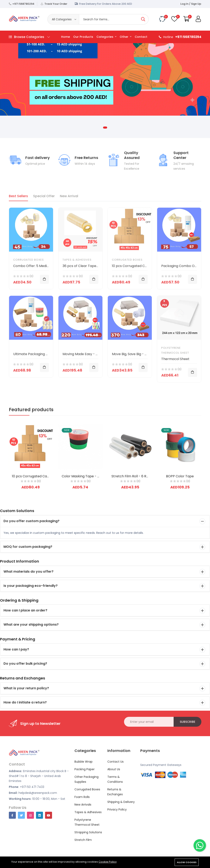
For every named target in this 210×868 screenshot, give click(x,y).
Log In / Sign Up (191, 4)
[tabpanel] (105, 63)
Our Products (83, 37)
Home (66, 37)
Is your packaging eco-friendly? (31, 586)
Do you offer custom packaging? (31, 521)
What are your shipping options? (31, 625)
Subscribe (187, 722)
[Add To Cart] (44, 279)
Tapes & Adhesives (77, 260)
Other (126, 37)
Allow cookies (187, 862)
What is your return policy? (26, 688)
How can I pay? (16, 649)
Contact (141, 37)
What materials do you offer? (28, 572)
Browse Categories (29, 37)
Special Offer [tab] (44, 196)
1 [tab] (105, 128)
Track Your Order (56, 4)
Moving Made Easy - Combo (85, 354)
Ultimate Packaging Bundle (35, 354)
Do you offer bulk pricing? (25, 664)
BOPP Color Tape (180, 476)
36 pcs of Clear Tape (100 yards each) (93, 266)
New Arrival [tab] (69, 196)
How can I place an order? (25, 610)
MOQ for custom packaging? (28, 547)
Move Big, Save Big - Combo (134, 354)
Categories (106, 37)
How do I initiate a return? (25, 702)
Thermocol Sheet (175, 359)
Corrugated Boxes (28, 260)
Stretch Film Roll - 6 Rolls (132, 476)
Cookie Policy (108, 862)
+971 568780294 (23, 4)
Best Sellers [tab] (18, 196)
